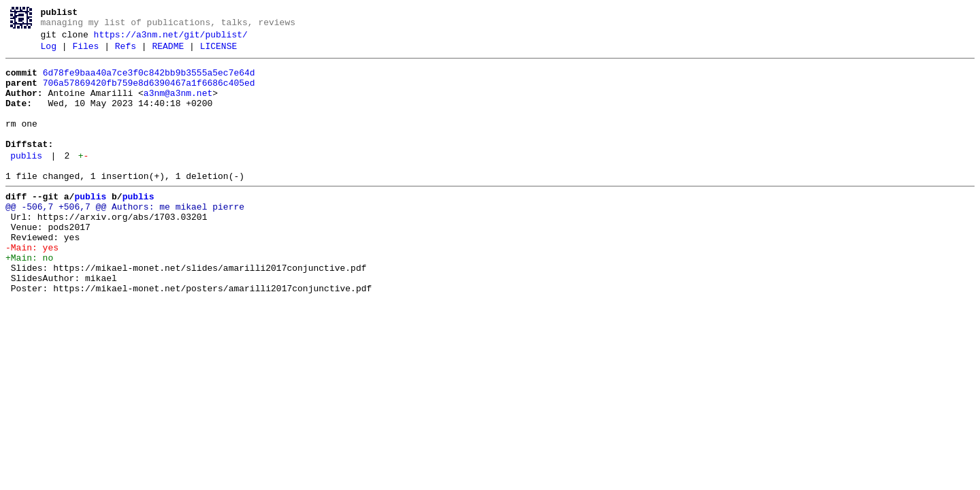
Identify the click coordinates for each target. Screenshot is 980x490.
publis (26, 180)
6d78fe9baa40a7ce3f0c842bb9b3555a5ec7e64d (149, 81)
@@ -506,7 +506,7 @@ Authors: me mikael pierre (125, 238)
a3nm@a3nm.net (178, 105)
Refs (126, 52)
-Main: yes (32, 287)
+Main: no (29, 299)
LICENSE (219, 52)
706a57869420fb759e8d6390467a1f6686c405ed (149, 93)
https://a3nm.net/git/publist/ (171, 39)
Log (49, 52)
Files (85, 52)
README (168, 52)
